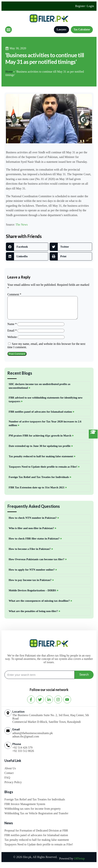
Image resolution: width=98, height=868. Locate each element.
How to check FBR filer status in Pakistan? (34, 543)
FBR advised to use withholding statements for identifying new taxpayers (46, 404)
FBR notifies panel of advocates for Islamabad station (41, 416)
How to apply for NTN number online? (32, 574)
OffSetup (79, 863)
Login (90, 6)
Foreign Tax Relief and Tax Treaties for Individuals (39, 482)
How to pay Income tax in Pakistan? (30, 584)
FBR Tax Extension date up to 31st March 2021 (37, 492)
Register (80, 6)
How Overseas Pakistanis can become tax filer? (37, 564)
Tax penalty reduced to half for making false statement (41, 461)
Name (12, 328)
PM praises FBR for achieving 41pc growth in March (40, 440)
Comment (14, 294)
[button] (8, 30)
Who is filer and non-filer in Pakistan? (32, 533)
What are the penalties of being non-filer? (34, 616)
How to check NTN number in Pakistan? (33, 522)
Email (12, 335)
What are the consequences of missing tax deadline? (40, 605)
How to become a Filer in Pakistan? (30, 553)
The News (22, 225)
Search (84, 679)
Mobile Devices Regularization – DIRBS (33, 595)
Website (12, 341)
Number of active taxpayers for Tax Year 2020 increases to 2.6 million (45, 428)
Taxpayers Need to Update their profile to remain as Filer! (43, 471)
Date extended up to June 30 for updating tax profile (40, 450)
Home (9, 72)
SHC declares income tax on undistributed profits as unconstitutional (39, 390)
